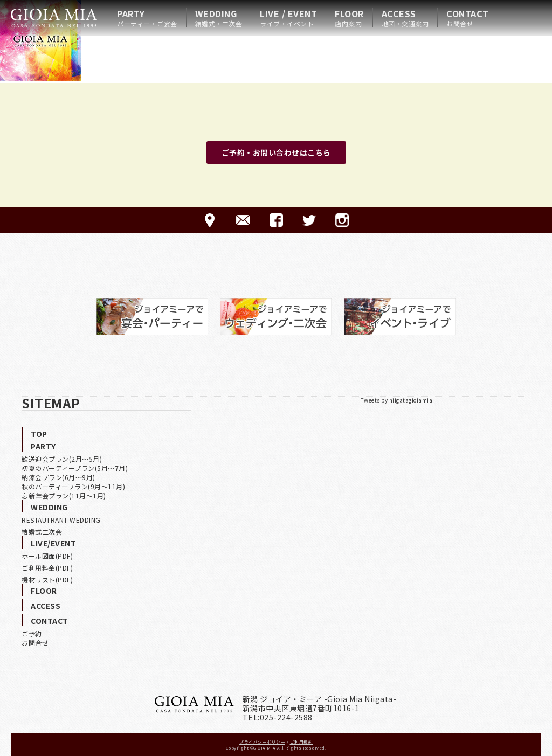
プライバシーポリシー (262, 742)
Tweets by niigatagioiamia (397, 400)
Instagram (342, 220)
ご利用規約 (302, 742)
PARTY (147, 18)
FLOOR (349, 18)
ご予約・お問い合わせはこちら (276, 152)
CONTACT (468, 18)
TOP (39, 434)
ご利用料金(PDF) (47, 568)
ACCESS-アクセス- (210, 220)
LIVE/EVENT (53, 543)
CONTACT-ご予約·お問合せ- (243, 220)
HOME (54, 18)
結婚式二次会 (42, 532)
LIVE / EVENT (288, 18)
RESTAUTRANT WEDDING (61, 520)
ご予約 (32, 633)
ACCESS (405, 18)
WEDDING (219, 18)
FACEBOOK (276, 220)
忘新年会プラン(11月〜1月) (64, 495)
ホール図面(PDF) (47, 556)
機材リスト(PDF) (47, 580)
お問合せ (35, 643)
